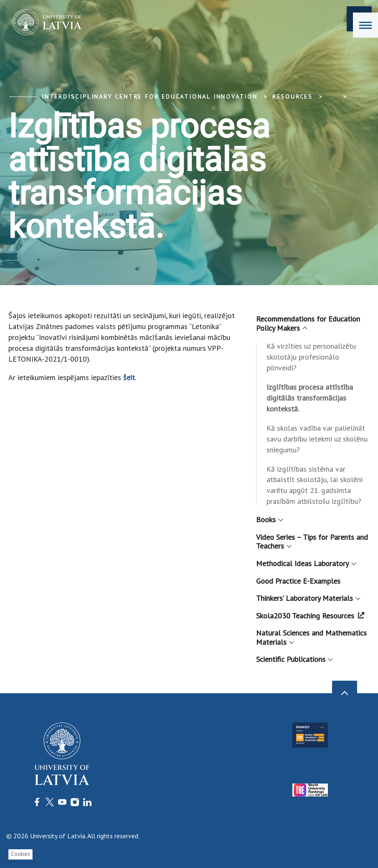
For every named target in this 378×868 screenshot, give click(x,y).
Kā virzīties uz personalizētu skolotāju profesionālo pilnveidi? (311, 357)
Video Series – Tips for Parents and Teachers (312, 542)
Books (269, 520)
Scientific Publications (294, 659)
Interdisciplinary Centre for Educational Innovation (150, 97)
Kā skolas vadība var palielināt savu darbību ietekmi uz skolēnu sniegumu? (317, 439)
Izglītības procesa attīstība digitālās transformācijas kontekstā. (310, 398)
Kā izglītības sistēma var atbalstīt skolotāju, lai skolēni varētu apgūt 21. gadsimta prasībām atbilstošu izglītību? (315, 485)
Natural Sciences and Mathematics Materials (311, 637)
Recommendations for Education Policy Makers (308, 323)
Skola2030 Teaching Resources (310, 616)
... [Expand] (332, 97)
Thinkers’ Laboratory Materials (308, 598)
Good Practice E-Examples (298, 581)
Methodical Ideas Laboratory (306, 563)
